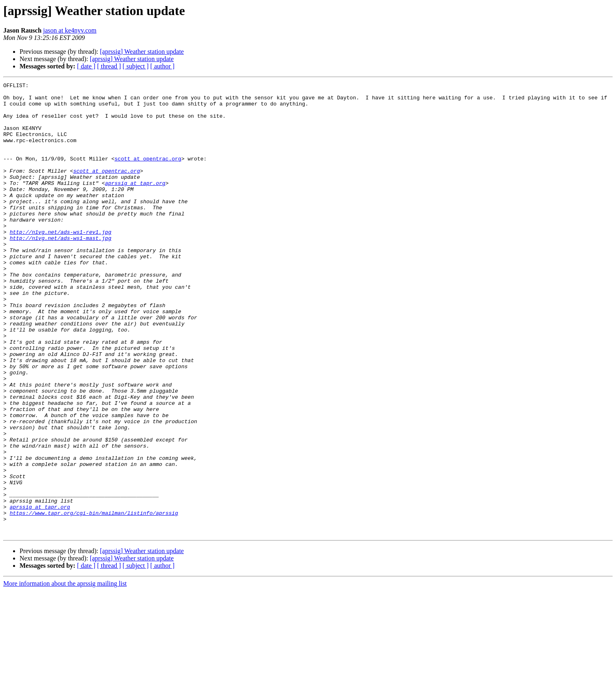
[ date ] (86, 66)
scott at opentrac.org (148, 174)
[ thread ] (109, 66)
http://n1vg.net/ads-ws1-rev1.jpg (61, 262)
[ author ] (163, 66)
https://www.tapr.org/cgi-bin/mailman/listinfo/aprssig (94, 600)
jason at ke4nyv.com (70, 30)
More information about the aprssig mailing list (65, 674)
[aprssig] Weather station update (142, 52)
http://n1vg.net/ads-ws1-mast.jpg (61, 270)
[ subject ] (136, 66)
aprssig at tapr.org (135, 204)
